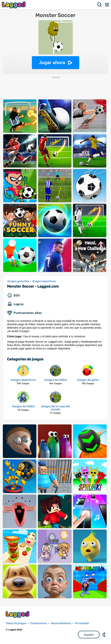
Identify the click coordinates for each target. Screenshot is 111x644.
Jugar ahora (52, 62)
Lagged (14, 5)
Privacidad (82, 623)
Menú (107, 5)
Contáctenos (39, 623)
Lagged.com (18, 614)
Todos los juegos (16, 623)
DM (104, 635)
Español (89, 635)
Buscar (100, 5)
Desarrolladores (61, 623)
